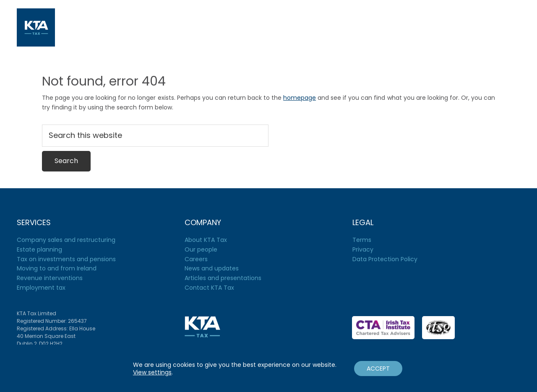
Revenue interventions (50, 278)
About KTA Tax (206, 240)
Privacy (363, 249)
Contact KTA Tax (209, 288)
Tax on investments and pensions (66, 259)
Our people (201, 249)
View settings (152, 372)
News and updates (212, 268)
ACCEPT (378, 369)
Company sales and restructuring (66, 240)
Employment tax (41, 288)
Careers (196, 259)
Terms (362, 240)
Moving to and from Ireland (57, 268)
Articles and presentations (223, 278)
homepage (300, 98)
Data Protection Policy (385, 259)
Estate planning (39, 249)
